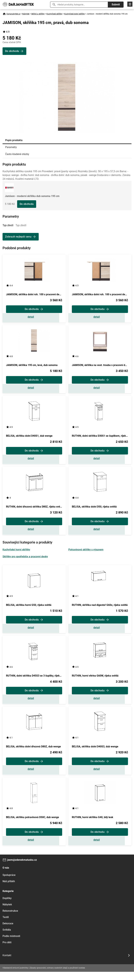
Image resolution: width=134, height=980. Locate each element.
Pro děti (7, 951)
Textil (6, 925)
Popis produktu (14, 140)
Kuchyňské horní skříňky (16, 554)
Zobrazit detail (34, 318)
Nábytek (26, 14)
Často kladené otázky (17, 154)
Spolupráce (9, 883)
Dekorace (8, 932)
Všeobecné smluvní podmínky (15, 976)
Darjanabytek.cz (13, 14)
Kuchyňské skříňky (54, 14)
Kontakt (7, 964)
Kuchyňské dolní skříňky (75, 14)
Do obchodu (27, 204)
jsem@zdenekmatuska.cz (22, 868)
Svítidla (7, 938)
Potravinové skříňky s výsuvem (86, 554)
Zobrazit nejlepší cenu (18, 237)
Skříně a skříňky (38, 14)
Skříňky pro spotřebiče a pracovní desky (25, 561)
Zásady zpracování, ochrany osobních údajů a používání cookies (57, 976)
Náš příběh (9, 889)
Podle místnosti (11, 944)
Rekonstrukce (10, 919)
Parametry (11, 147)
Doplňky (7, 906)
